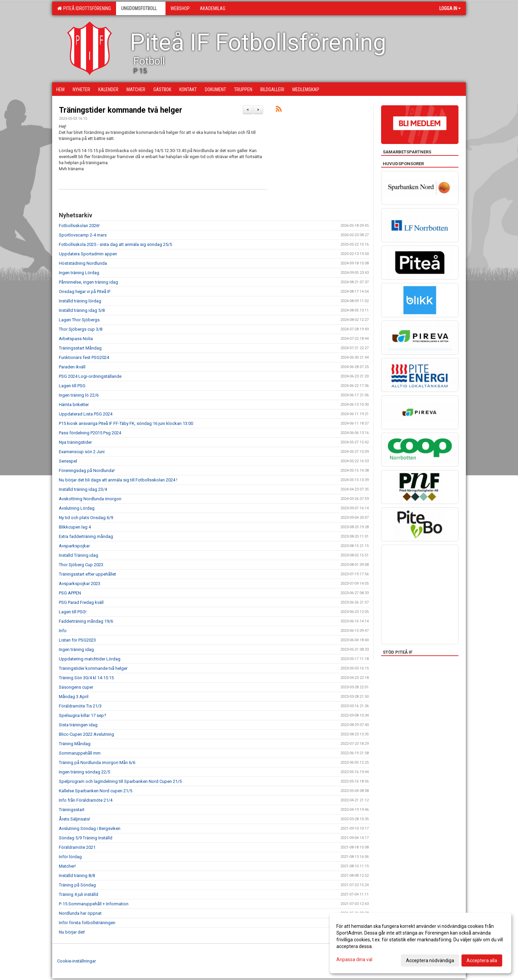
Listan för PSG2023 (77, 640)
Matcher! (67, 866)
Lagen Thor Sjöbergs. (80, 320)
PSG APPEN (70, 593)
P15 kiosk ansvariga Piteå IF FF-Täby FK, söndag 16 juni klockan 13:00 (126, 423)
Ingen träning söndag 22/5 (84, 772)
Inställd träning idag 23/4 (83, 489)
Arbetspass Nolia (76, 339)
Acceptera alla (482, 960)
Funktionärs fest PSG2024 (84, 357)
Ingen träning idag (76, 649)
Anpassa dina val (354, 959)
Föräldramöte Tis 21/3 (80, 706)
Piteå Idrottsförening (84, 8)
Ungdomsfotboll (141, 8)
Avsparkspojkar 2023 (80, 584)
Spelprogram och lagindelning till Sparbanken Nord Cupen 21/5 (120, 781)
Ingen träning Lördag (79, 273)
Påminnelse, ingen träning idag (88, 282)
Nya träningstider (75, 442)
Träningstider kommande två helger (121, 110)
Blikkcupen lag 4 (75, 527)
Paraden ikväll (72, 367)
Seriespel (68, 461)
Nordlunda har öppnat (80, 913)
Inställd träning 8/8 (77, 876)
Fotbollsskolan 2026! (79, 226)
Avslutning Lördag (77, 508)
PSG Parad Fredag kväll (81, 602)
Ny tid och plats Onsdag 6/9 (86, 518)
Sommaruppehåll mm (80, 753)
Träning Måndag (75, 744)
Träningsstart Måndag (80, 348)
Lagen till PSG (72, 386)
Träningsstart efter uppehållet (87, 574)
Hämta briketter (74, 405)
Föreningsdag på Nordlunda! (87, 470)
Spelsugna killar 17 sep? (83, 715)
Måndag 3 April (74, 697)
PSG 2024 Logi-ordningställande (90, 376)
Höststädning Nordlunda (83, 263)
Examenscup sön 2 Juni (82, 452)
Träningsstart (72, 810)
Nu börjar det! (72, 932)
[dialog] (420, 943)
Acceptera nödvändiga (430, 960)
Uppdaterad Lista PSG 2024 (86, 414)
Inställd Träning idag (79, 555)
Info (63, 631)
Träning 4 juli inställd (79, 894)
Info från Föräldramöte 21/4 (86, 800)
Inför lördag (70, 857)
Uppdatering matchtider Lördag (90, 659)
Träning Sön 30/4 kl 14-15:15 (86, 678)
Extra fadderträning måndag (86, 536)
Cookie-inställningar (77, 961)
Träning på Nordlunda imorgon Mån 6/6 (97, 763)
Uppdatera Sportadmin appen (88, 254)
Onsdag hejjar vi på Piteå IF (85, 292)
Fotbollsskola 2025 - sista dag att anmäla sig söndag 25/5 (115, 244)
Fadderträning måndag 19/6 (86, 621)
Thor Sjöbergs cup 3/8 (81, 329)
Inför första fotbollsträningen (87, 923)
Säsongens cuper (76, 687)
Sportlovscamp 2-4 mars (83, 235)
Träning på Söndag (77, 885)
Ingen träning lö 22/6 (79, 395)
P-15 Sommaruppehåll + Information (94, 904)
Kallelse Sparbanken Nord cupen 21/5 (96, 791)
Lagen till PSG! (73, 612)
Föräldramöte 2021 (77, 847)
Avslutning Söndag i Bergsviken (90, 828)
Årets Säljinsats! (75, 819)
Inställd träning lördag (80, 301)
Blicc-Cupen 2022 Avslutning (86, 734)
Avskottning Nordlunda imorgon (90, 499)
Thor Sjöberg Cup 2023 (81, 565)
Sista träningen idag (78, 725)
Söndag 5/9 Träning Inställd (86, 838)
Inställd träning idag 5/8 (82, 310)
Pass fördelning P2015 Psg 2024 (90, 433)
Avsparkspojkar (74, 546)
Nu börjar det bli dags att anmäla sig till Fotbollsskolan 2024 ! (118, 480)
